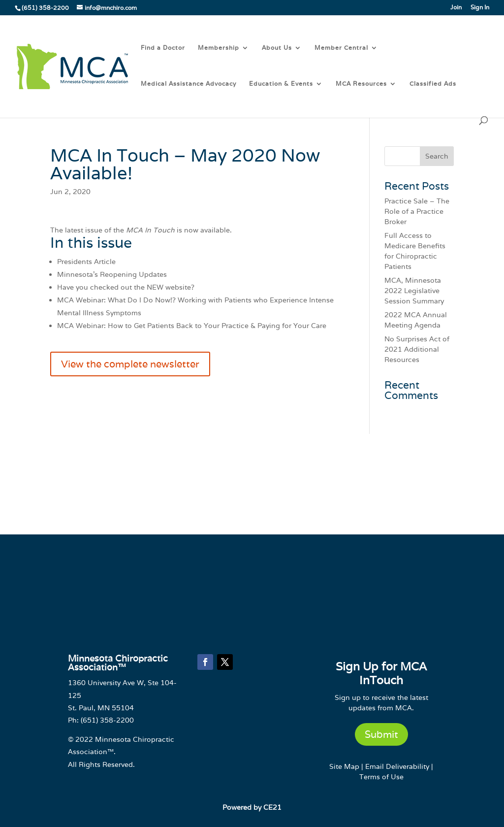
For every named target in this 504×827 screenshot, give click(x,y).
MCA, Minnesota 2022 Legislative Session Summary (414, 291)
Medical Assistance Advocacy (189, 84)
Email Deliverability (397, 766)
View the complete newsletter (130, 364)
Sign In (480, 8)
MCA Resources (361, 84)
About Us (277, 48)
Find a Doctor (163, 48)
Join (456, 8)
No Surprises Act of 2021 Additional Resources (417, 349)
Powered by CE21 (252, 807)
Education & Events (281, 84)
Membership (219, 48)
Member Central (341, 48)
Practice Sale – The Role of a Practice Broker (417, 211)
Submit (381, 734)
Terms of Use (381, 777)
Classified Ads (433, 84)
